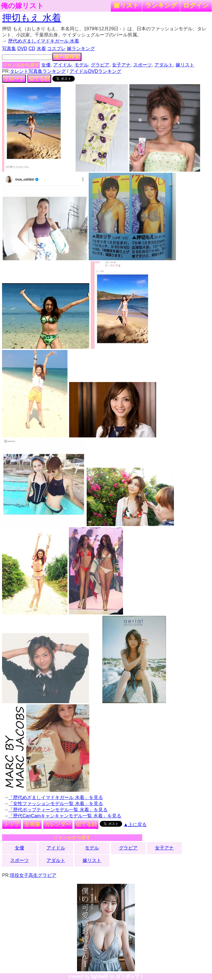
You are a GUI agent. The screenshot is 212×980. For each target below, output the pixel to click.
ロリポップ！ (130, 976)
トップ (12, 824)
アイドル (63, 65)
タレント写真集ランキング (38, 71)
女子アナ (121, 65)
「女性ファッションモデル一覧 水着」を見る (56, 804)
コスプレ (56, 49)
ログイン (196, 5)
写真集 (9, 49)
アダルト (164, 65)
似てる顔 (39, 79)
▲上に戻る (135, 825)
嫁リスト (126, 5)
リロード (14, 79)
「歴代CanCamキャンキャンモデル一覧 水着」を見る (65, 816)
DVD (22, 49)
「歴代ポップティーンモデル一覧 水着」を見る (58, 810)
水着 (41, 49)
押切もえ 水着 (32, 18)
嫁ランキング (81, 49)
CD (32, 49)
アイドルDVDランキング (95, 71)
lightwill (99, 976)
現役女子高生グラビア (33, 875)
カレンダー (58, 824)
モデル (81, 65)
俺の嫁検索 (67, 57)
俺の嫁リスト (22, 6)
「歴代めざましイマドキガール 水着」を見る (56, 797)
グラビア (100, 65)
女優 (46, 65)
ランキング (161, 5)
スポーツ (142, 65)
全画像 (32, 824)
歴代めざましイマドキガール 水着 (44, 41)
